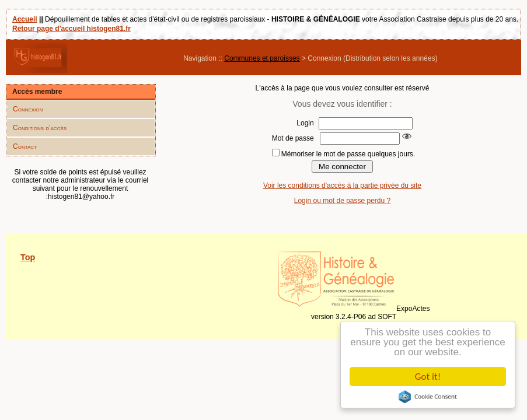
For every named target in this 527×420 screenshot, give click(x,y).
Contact (25, 146)
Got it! (428, 377)
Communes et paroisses (262, 58)
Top (28, 257)
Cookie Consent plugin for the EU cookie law (428, 397)
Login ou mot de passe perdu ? (342, 201)
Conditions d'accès (40, 128)
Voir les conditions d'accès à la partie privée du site (342, 185)
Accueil (25, 19)
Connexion (28, 109)
